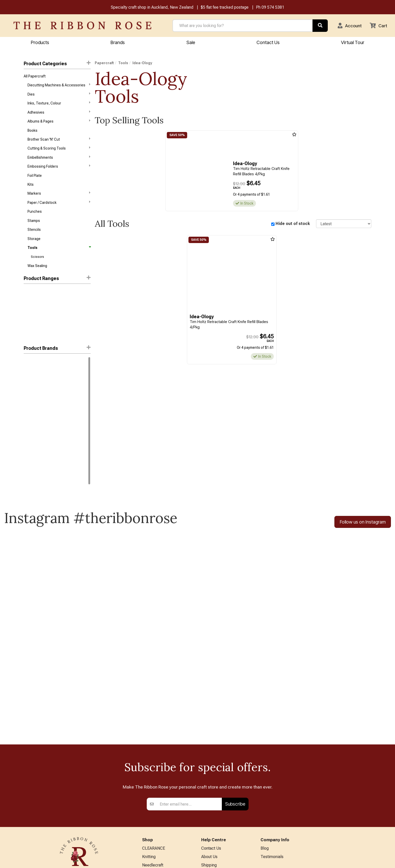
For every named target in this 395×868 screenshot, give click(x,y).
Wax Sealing (37, 267)
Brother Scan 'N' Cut (59, 140)
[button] (349, 25)
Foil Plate (35, 176)
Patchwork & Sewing (160, 803)
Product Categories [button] (57, 64)
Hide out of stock (293, 224)
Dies (59, 94)
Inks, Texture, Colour (59, 103)
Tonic (28, 400)
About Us (209, 762)
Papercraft (104, 63)
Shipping (209, 770)
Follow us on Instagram (363, 523)
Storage (34, 240)
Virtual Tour (211, 827)
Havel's (29, 427)
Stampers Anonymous (41, 473)
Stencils (34, 231)
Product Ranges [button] (57, 280)
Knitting (149, 762)
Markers (59, 194)
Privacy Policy (214, 787)
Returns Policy (214, 778)
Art (145, 778)
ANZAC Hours (214, 818)
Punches (35, 213)
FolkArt (29, 418)
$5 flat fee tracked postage (225, 7)
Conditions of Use (217, 795)
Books (32, 131)
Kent (27, 454)
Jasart (29, 436)
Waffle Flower (35, 409)
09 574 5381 (273, 7)
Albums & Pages (59, 122)
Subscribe (235, 709)
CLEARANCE (154, 753)
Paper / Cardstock (59, 203)
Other (147, 828)
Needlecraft (153, 770)
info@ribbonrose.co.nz (79, 806)
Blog (265, 753)
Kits (31, 185)
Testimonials (272, 762)
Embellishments (59, 158)
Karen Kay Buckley (38, 445)
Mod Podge (33, 463)
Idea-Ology (33, 372)
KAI (26, 382)
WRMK (29, 482)
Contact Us (268, 42)
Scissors (37, 258)
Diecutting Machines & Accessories (59, 85)
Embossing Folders (59, 167)
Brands (118, 42)
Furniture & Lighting (159, 812)
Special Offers (155, 845)
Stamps (34, 222)
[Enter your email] (189, 709)
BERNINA (151, 795)
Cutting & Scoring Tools (59, 149)
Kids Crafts (152, 820)
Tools (59, 249)
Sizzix (29, 391)
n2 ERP (367, 859)
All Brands (151, 837)
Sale (191, 42)
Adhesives (59, 112)
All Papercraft (35, 76)
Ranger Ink (32, 363)
